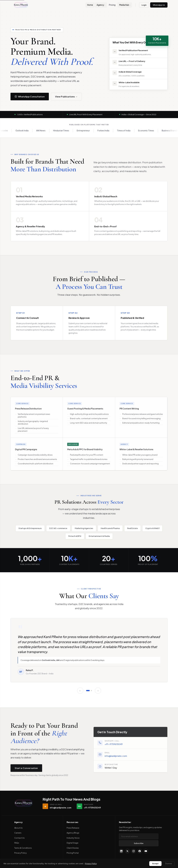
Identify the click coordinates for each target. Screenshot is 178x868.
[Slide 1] (88, 693)
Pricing (112, 5)
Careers (18, 833)
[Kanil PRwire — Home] (24, 803)
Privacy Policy (20, 853)
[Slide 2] (91, 693)
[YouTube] (146, 851)
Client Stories (73, 848)
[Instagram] (134, 851)
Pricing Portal (73, 853)
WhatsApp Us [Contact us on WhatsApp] (159, 5)
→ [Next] (98, 693)
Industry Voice (73, 838)
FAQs (17, 843)
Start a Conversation (26, 771)
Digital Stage (72, 843)
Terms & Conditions (23, 848)
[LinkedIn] (121, 851)
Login (144, 5)
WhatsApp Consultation (30, 96)
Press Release (73, 828)
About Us (18, 828)
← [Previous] (80, 693)
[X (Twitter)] (127, 851)
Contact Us (19, 838)
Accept (155, 864)
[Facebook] (140, 851)
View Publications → (66, 96)
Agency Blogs (73, 833)
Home (90, 5)
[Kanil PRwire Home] (21, 5)
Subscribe (139, 843)
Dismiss (169, 864)
